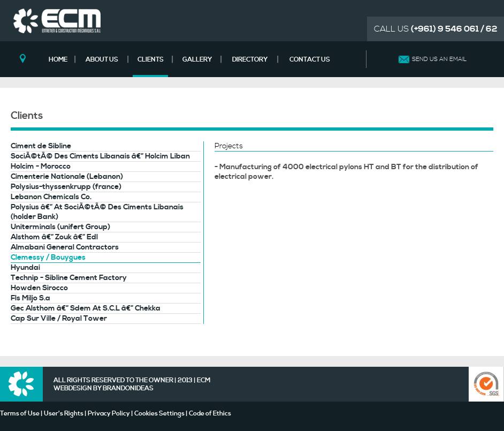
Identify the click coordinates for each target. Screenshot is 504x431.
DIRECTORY (250, 60)
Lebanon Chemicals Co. (51, 197)
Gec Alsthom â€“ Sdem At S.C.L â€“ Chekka (86, 308)
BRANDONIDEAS (128, 388)
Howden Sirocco (39, 288)
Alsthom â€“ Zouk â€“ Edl (54, 237)
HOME (58, 60)
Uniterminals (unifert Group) (60, 227)
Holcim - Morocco (41, 167)
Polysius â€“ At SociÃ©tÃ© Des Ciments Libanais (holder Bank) (97, 212)
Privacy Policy (109, 414)
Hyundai (25, 268)
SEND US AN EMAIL (439, 59)
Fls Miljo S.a (30, 298)
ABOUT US (102, 60)
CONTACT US (310, 60)
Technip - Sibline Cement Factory (69, 278)
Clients (27, 116)
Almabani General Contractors (65, 247)
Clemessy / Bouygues (48, 258)
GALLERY (197, 60)
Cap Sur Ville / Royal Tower (59, 319)
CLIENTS (151, 60)
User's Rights (64, 414)
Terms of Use (20, 414)
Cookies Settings (159, 414)
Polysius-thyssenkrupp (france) (66, 187)
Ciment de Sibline (41, 146)
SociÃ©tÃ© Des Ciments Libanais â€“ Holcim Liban (100, 156)
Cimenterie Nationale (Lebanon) (67, 177)
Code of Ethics (210, 414)
